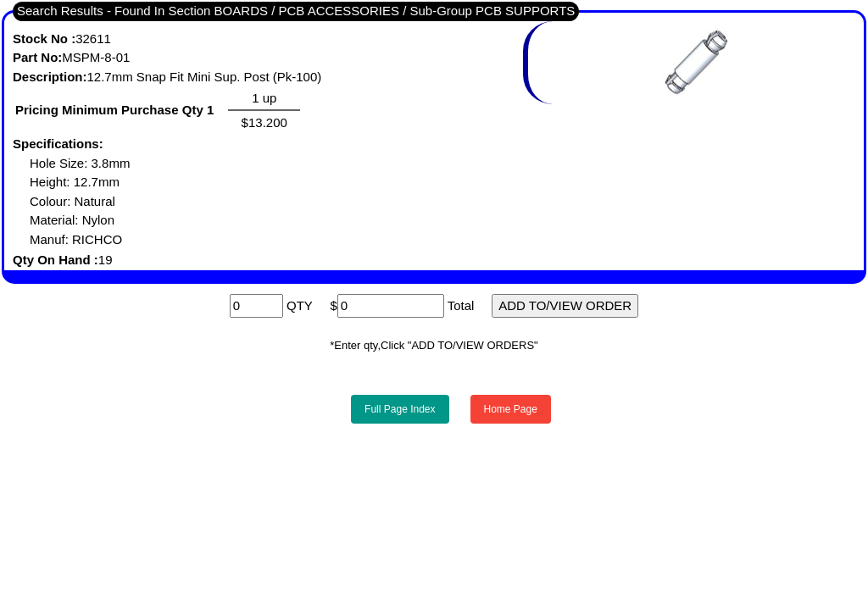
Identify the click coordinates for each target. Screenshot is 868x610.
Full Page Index (400, 409)
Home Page (511, 409)
